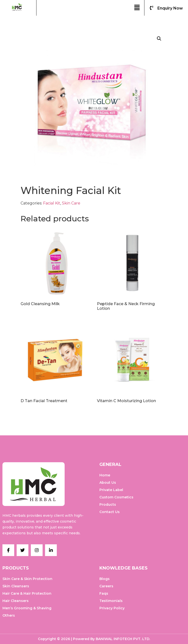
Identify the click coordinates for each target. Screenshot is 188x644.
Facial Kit (52, 203)
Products (108, 504)
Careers (106, 586)
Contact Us (110, 512)
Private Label (111, 490)
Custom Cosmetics (116, 497)
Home (105, 475)
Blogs (105, 579)
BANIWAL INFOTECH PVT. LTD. (123, 639)
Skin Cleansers (16, 586)
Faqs (104, 593)
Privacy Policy (112, 608)
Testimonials (111, 601)
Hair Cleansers (16, 601)
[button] (137, 8)
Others (9, 615)
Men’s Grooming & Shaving (27, 608)
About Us (108, 483)
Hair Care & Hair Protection (27, 593)
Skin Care (71, 203)
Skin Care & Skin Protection (27, 579)
